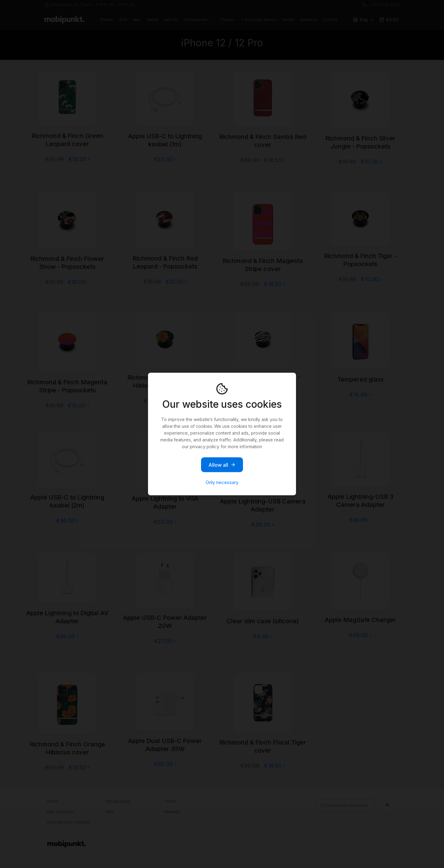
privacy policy (205, 447)
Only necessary (222, 482)
